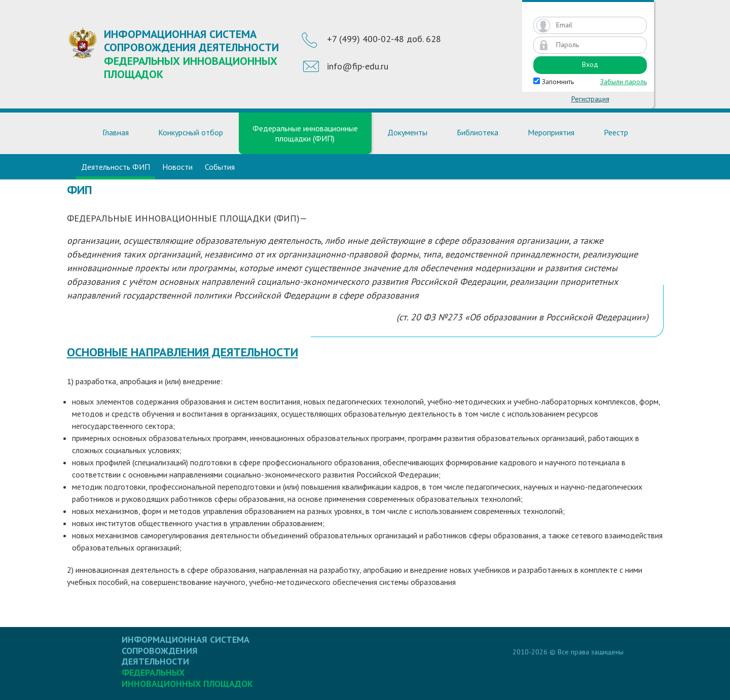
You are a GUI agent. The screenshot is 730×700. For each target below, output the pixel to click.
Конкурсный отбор (191, 132)
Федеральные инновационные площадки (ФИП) (305, 133)
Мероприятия (551, 132)
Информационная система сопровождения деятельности (194, 54)
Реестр (616, 132)
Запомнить (554, 82)
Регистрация (590, 99)
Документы (407, 132)
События (220, 167)
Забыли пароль (624, 82)
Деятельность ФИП (116, 167)
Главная (116, 132)
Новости (177, 167)
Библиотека (478, 132)
